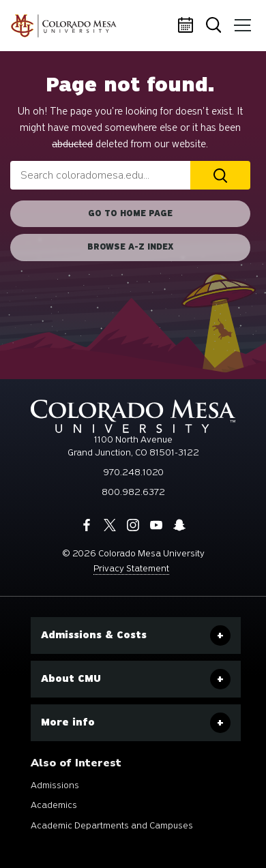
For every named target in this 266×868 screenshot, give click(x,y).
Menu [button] (240, 20)
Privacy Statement (131, 568)
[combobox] (100, 175)
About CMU (71, 678)
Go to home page (130, 213)
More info (68, 722)
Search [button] (215, 26)
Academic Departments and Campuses (112, 825)
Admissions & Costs (94, 635)
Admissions (55, 785)
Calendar (188, 26)
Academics (54, 805)
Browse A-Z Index (130, 247)
